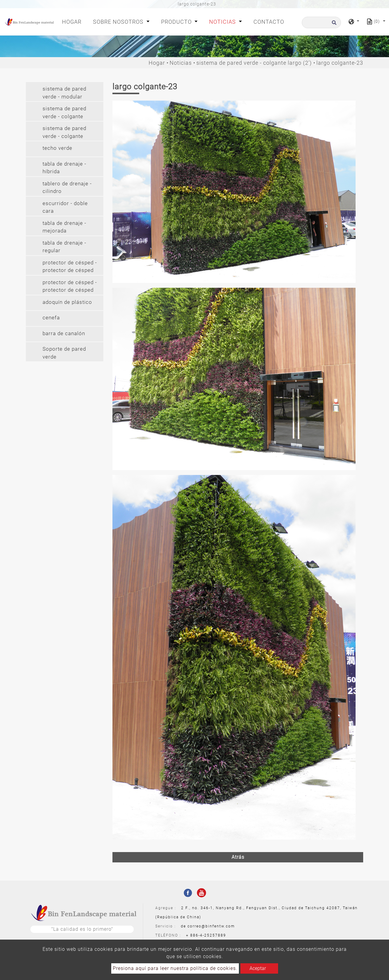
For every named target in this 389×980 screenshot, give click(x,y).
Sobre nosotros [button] (119, 22)
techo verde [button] (57, 148)
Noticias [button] (223, 22)
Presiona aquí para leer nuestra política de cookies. (175, 968)
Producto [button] (177, 22)
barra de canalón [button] (64, 333)
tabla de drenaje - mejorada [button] (64, 227)
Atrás (238, 857)
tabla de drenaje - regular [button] (64, 247)
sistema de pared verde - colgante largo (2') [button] (64, 133)
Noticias (181, 63)
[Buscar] (321, 22)
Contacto (269, 22)
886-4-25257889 (208, 935)
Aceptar (258, 968)
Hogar (73, 21)
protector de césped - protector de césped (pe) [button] (70, 267)
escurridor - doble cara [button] (65, 207)
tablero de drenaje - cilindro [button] (67, 187)
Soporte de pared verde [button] (64, 353)
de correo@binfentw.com (208, 926)
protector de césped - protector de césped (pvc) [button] (70, 287)
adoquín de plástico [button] (67, 302)
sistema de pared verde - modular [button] (64, 93)
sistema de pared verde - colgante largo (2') (254, 63)
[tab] (65, 92)
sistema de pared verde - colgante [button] (64, 112)
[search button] (333, 24)
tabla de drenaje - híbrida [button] (64, 168)
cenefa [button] (51, 318)
